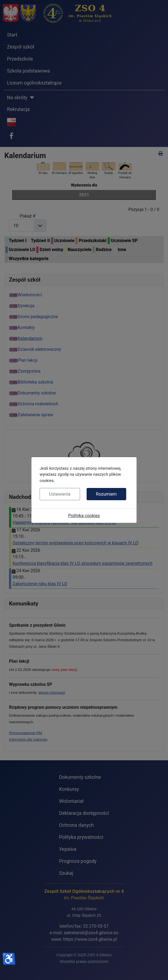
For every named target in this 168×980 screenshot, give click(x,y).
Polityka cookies (84, 516)
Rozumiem (106, 494)
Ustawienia (60, 494)
